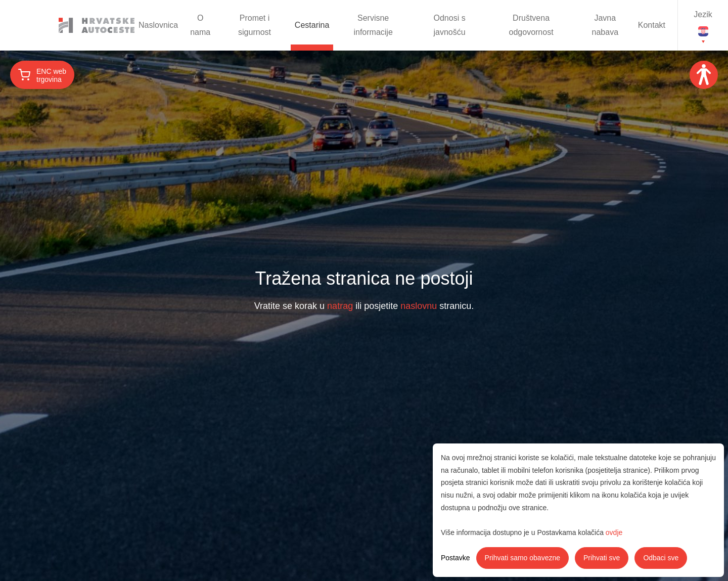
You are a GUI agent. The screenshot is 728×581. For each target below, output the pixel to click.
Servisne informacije (373, 25)
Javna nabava (605, 25)
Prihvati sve (602, 558)
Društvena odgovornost (531, 25)
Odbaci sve (661, 558)
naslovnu (419, 306)
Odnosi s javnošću (450, 25)
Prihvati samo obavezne (522, 558)
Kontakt (652, 25)
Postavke (456, 558)
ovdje (614, 532)
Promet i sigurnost (255, 25)
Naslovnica (158, 25)
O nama (200, 25)
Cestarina (312, 25)
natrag (340, 306)
